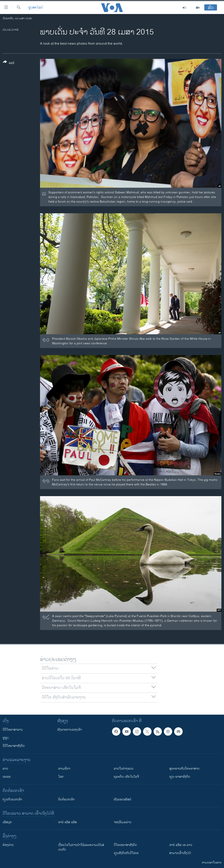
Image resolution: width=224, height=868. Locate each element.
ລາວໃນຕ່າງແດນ (124, 769)
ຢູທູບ (6, 738)
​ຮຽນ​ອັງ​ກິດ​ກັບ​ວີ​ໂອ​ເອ (126, 853)
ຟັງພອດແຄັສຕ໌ (122, 799)
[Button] (9, 63)
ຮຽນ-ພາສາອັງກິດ (180, 777)
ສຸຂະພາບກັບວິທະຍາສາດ (184, 769)
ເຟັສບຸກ (7, 822)
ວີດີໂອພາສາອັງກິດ (14, 746)
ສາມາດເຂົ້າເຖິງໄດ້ (180, 853)
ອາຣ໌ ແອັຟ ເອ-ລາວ (181, 845)
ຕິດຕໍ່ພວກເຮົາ (66, 799)
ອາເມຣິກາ (64, 769)
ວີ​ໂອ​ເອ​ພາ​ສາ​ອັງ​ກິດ (125, 845)
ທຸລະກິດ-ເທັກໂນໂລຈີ (126, 777)
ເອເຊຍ (7, 777)
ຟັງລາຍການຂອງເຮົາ (70, 730)
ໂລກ (61, 777)
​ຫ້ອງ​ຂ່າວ (8, 845)
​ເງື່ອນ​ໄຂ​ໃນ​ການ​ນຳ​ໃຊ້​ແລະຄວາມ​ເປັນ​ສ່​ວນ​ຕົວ (81, 847)
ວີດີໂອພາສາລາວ (13, 730)
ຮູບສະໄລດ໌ (36, 8)
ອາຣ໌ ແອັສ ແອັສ (67, 822)
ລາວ (5, 769)
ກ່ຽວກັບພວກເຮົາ (12, 799)
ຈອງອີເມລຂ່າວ (123, 822)
